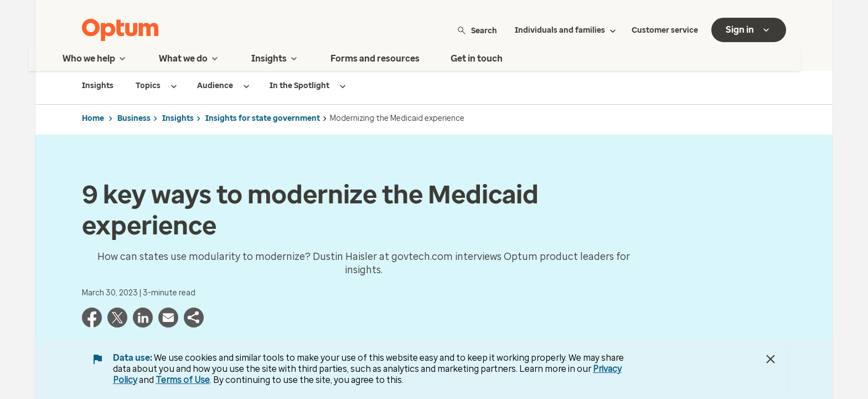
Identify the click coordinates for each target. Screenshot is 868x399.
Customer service (665, 30)
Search (477, 30)
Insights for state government (263, 118)
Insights (178, 118)
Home (93, 118)
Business (134, 118)
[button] (194, 324)
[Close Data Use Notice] (771, 359)
